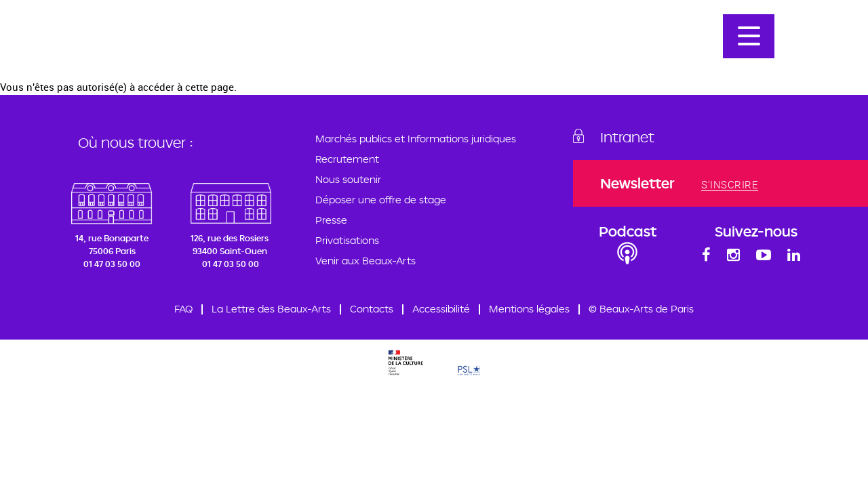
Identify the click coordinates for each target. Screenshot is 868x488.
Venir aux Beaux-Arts (366, 261)
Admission (580, 34)
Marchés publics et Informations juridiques (416, 139)
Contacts (372, 309)
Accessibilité (441, 309)
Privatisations (347, 240)
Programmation (494, 34)
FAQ (183, 309)
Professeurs (401, 34)
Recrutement (347, 159)
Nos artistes (656, 34)
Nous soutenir (348, 179)
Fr (797, 34)
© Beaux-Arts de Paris (641, 309)
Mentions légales (529, 309)
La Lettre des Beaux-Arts (271, 309)
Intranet (627, 137)
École (260, 34)
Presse (331, 220)
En (823, 34)
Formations (322, 34)
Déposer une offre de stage (381, 200)
